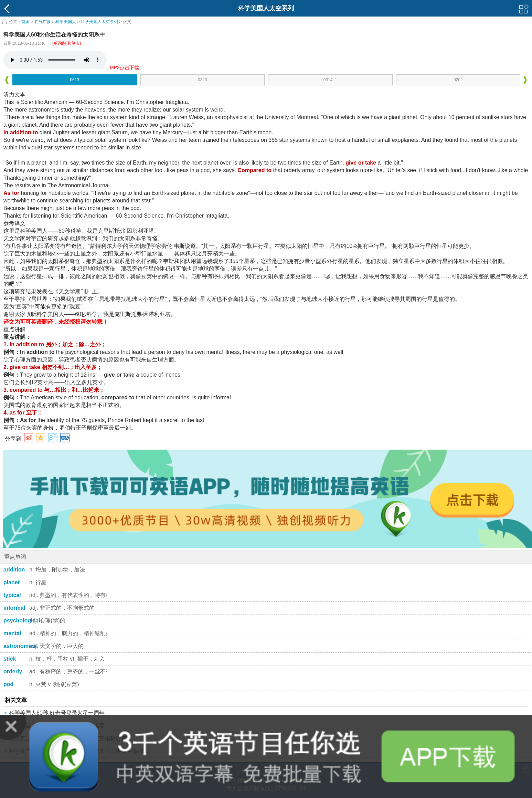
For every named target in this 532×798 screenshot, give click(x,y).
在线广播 (43, 22)
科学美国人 (66, 22)
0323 (203, 80)
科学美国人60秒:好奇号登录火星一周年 (57, 713)
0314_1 (330, 80)
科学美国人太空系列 (99, 22)
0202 (458, 80)
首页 (25, 22)
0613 (75, 80)
